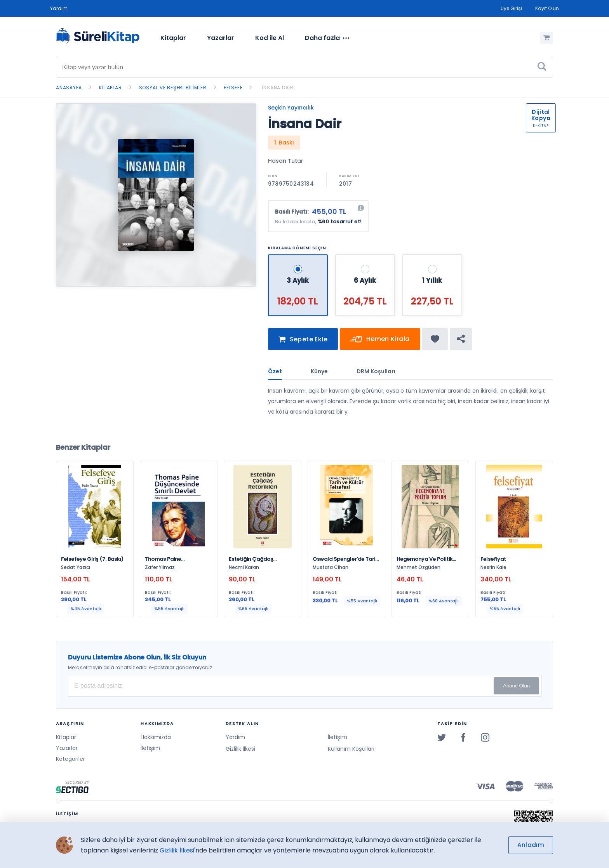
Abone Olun (516, 686)
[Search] (304, 67)
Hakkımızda (156, 737)
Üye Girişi (511, 8)
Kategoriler (70, 759)
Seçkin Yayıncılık (291, 108)
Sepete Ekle (303, 340)
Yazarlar (221, 38)
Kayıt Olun (547, 8)
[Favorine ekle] (435, 339)
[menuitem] (173, 38)
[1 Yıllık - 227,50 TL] (432, 258)
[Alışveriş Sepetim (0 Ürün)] (546, 38)
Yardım (59, 8)
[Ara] (542, 67)
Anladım (531, 845)
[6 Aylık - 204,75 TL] (366, 258)
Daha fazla (327, 38)
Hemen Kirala (380, 340)
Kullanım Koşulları (351, 749)
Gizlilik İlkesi (240, 749)
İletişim (150, 748)
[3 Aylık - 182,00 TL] (299, 258)
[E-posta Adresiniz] (305, 686)
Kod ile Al (270, 38)
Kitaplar (173, 38)
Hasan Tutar (286, 161)
